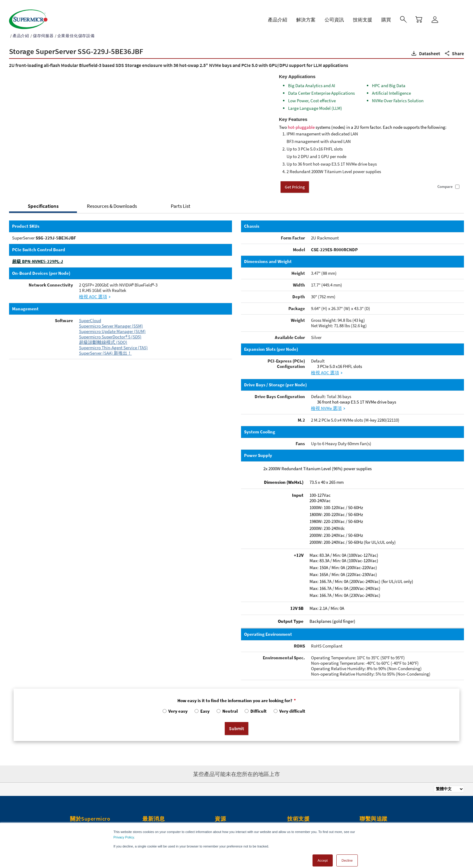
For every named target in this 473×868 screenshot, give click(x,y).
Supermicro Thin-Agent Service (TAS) (113, 341)
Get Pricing (295, 181)
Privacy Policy (124, 831)
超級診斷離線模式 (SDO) (103, 336)
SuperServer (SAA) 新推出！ (105, 347)
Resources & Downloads (112, 200)
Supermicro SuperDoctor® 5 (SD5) (110, 330)
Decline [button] (347, 854)
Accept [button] (323, 854)
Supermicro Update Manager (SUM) (112, 325)
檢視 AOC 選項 (93, 290)
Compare (445, 180)
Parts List (181, 200)
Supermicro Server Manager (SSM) (111, 320)
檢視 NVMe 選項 (326, 402)
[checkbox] (237, 706)
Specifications (43, 200)
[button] (425, 47)
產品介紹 (21, 29)
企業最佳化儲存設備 (76, 29)
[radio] (175, 706)
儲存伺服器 (43, 29)
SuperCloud (90, 314)
